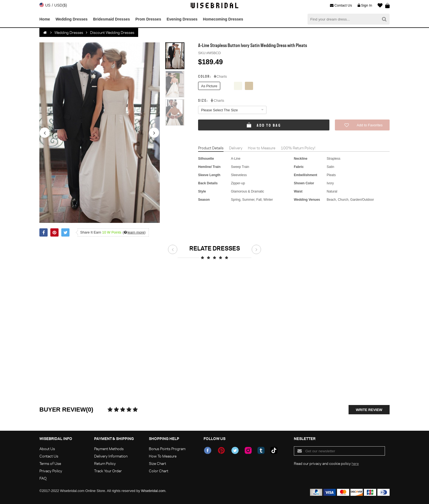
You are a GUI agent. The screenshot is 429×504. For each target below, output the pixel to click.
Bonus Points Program (167, 449)
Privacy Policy (51, 471)
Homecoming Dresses (223, 19)
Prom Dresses (148, 19)
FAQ (43, 478)
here (355, 463)
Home (45, 19)
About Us (47, 449)
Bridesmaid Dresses (111, 19)
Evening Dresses (182, 19)
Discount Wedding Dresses (112, 32)
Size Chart (157, 463)
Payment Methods (109, 449)
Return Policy (105, 463)
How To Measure (163, 456)
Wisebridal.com (153, 491)
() (134, 232)
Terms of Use (50, 463)
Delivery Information (111, 456)
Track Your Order (108, 471)
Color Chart (159, 471)
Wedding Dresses (72, 19)
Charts (220, 77)
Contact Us (341, 5)
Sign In (365, 5)
